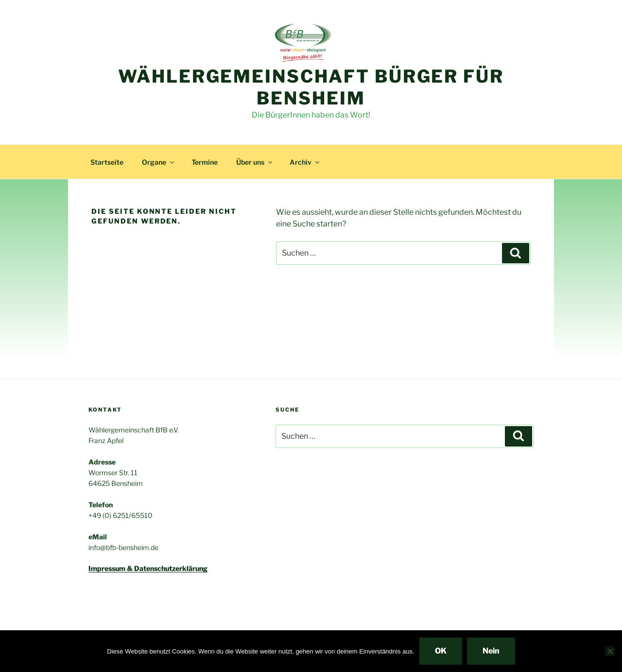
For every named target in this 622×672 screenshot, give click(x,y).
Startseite (107, 162)
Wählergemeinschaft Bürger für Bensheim (311, 87)
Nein (491, 651)
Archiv (305, 162)
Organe (159, 162)
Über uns (255, 162)
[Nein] (610, 651)
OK (441, 651)
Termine (205, 162)
